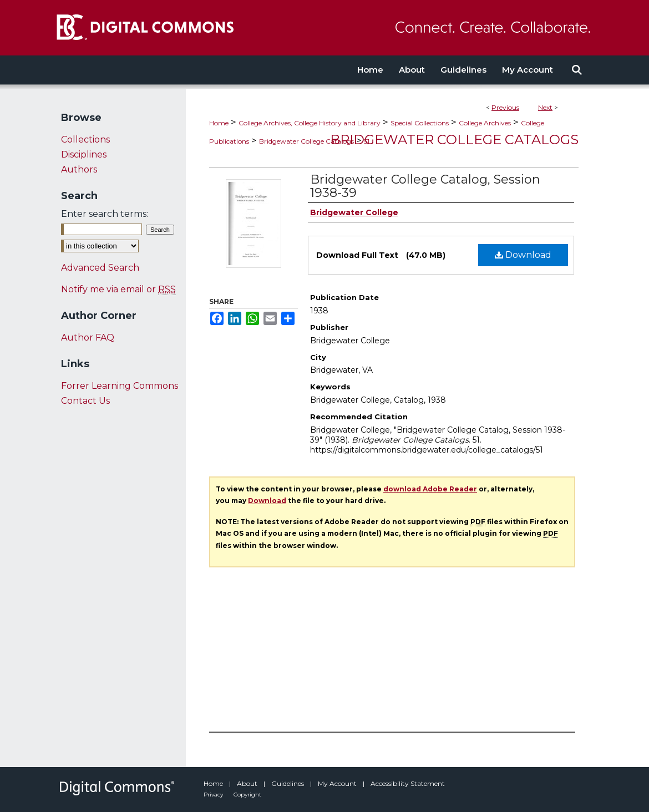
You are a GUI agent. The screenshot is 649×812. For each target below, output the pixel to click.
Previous (505, 107)
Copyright (247, 795)
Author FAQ (88, 338)
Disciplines (84, 154)
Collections (85, 139)
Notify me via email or (118, 289)
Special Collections (420, 123)
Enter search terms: (105, 214)
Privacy (214, 795)
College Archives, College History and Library (310, 123)
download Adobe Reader (430, 489)
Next (545, 107)
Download (523, 255)
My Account (338, 783)
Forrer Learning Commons (120, 386)
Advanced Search (100, 268)
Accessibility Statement (408, 783)
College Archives (485, 123)
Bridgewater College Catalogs (306, 141)
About (248, 783)
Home (219, 123)
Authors (79, 169)
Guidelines (288, 783)
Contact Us (85, 401)
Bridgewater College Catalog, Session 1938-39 (425, 186)
